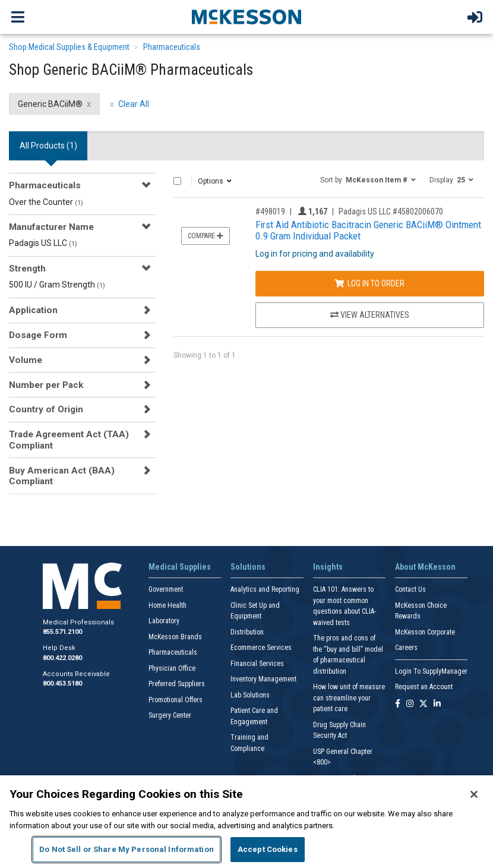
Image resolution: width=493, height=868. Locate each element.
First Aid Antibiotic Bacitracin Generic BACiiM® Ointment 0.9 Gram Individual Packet (368, 230)
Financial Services (257, 664)
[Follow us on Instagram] (410, 704)
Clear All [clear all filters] (134, 104)
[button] (368, 179)
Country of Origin (46, 409)
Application (33, 310)
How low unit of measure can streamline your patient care (349, 698)
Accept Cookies (268, 849)
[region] (246, 822)
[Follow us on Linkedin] (437, 704)
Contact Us (410, 589)
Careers (406, 648)
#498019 (270, 212)
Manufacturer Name (51, 227)
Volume (26, 360)
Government (166, 589)
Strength (27, 269)
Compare (206, 236)
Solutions (248, 567)
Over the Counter (46, 202)
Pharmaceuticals (172, 47)
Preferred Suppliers (177, 684)
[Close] (474, 794)
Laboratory (164, 621)
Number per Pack (46, 385)
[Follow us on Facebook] (398, 704)
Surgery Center (170, 715)
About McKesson (425, 567)
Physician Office (172, 668)
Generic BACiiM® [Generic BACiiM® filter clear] (50, 104)
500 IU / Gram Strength (57, 285)
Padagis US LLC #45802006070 (391, 212)
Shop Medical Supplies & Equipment (69, 47)
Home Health (168, 605)
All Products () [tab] (48, 146)
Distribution (247, 632)
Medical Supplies (180, 567)
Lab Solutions (250, 695)
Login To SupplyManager (431, 671)
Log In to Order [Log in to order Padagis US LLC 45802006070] (369, 283)
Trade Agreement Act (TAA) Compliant (69, 440)
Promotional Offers (176, 700)
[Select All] (177, 181)
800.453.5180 (62, 684)
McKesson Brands (175, 637)
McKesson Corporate (425, 632)
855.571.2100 (62, 632)
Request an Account (424, 687)
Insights (328, 567)
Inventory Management (263, 679)
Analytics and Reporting (265, 589)
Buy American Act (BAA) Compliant (62, 476)
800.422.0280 (62, 658)
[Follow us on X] (424, 704)
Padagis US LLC (43, 243)
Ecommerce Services (261, 648)
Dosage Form (38, 335)
